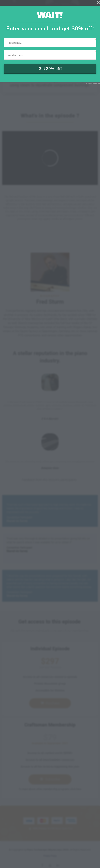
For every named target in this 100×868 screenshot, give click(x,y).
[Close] (98, 2)
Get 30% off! (50, 69)
